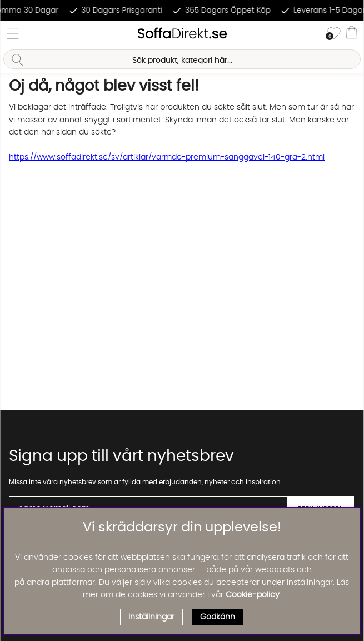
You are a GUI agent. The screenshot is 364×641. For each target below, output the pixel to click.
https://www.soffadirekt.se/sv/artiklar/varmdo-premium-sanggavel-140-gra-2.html (167, 157)
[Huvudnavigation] (13, 34)
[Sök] (182, 59)
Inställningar (151, 617)
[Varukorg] (352, 34)
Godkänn (218, 617)
